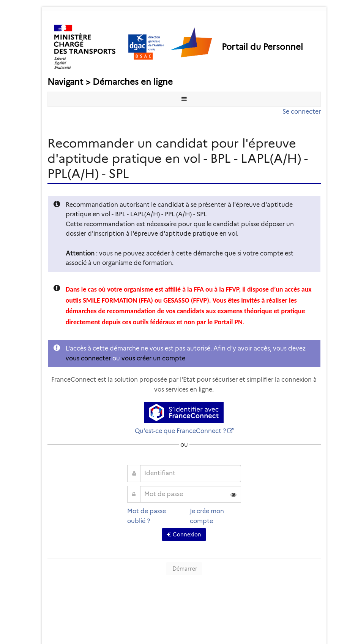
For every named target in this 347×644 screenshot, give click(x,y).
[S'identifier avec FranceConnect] (184, 412)
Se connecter (302, 112)
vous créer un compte (153, 358)
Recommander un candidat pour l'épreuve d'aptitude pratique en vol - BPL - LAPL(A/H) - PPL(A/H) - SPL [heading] (178, 158)
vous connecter (88, 358)
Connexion (184, 535)
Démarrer (184, 569)
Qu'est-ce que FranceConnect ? (180, 431)
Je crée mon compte (207, 516)
